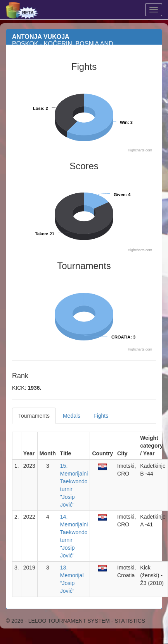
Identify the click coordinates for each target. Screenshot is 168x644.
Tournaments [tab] (34, 416)
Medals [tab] (72, 416)
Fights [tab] (101, 416)
